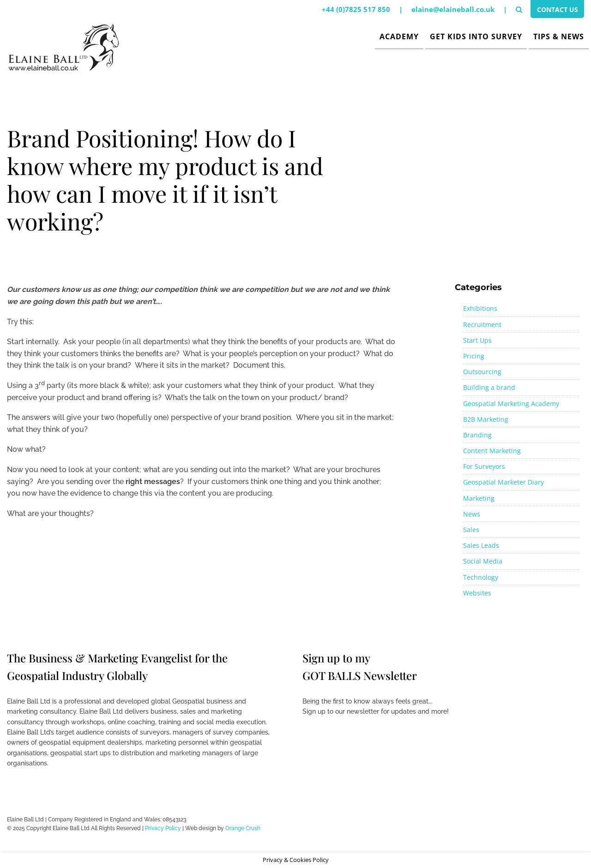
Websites (477, 593)
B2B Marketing (486, 419)
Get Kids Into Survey (476, 36)
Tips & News (559, 36)
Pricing (474, 356)
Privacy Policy (163, 828)
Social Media (483, 561)
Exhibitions (480, 308)
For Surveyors (484, 466)
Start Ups (477, 340)
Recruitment (482, 325)
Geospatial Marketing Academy (511, 404)
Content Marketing (492, 451)
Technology (481, 577)
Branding (477, 435)
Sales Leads (481, 545)
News (472, 514)
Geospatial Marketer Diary (504, 482)
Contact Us (555, 11)
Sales (471, 530)
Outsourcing (482, 372)
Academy (399, 36)
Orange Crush (243, 828)
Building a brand (489, 387)
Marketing (479, 498)
